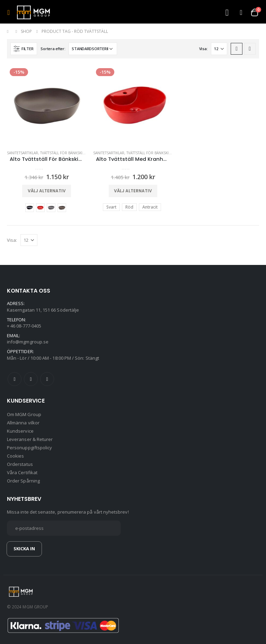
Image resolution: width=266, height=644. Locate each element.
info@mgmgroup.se (28, 342)
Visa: (203, 49)
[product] (47, 105)
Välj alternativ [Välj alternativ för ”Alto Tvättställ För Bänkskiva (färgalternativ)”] (47, 191)
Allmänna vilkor (23, 423)
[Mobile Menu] (11, 12)
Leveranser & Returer (30, 439)
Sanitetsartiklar (23, 153)
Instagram (47, 379)
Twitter (31, 379)
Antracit (51, 208)
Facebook (15, 379)
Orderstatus (20, 464)
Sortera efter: (53, 49)
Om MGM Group (24, 414)
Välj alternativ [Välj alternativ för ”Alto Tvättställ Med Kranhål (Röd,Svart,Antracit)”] (133, 191)
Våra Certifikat (22, 472)
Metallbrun (62, 208)
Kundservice (20, 431)
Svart (30, 208)
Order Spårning (23, 481)
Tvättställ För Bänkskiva (63, 153)
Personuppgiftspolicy (29, 448)
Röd (40, 208)
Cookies (15, 456)
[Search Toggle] (227, 13)
